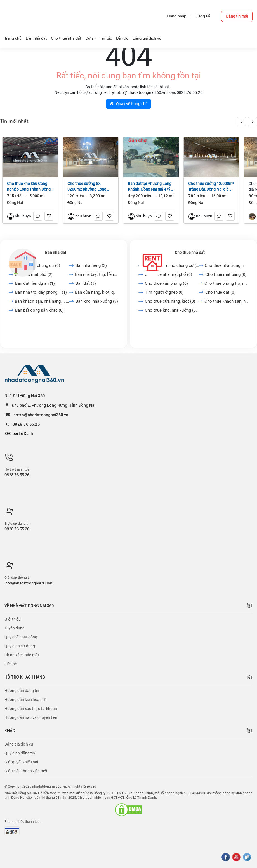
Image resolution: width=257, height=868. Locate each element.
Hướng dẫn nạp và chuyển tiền (31, 717)
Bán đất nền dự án (35, 283)
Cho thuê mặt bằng (226, 274)
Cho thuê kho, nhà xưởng (172, 310)
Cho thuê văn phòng (166, 283)
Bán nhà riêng (91, 265)
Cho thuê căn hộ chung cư (172, 265)
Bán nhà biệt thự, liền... (97, 274)
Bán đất (86, 283)
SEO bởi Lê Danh (19, 434)
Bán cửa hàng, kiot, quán (97, 292)
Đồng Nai (15, 203)
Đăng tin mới (237, 16)
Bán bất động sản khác (39, 310)
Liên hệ (11, 664)
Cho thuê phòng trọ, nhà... (226, 283)
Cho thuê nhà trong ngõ (227, 265)
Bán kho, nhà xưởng (97, 301)
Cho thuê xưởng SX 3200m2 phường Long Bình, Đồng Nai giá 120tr (88, 187)
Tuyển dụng (15, 628)
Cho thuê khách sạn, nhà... (226, 301)
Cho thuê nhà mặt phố (168, 274)
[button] (253, 122)
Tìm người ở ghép (164, 292)
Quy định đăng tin (20, 753)
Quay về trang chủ (129, 104)
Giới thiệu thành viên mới (26, 771)
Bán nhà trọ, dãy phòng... (41, 292)
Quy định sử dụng (20, 646)
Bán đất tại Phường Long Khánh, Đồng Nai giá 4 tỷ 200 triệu (150, 187)
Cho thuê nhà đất (190, 253)
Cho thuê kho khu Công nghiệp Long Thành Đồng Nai (29, 187)
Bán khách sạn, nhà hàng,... (42, 301)
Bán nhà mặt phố (34, 274)
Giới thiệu (13, 619)
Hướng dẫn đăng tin (22, 691)
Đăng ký (203, 16)
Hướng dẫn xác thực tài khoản (31, 709)
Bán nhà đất (56, 253)
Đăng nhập (177, 16)
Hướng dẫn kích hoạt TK (25, 700)
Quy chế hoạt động (21, 637)
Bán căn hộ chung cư (38, 265)
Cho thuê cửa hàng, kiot (170, 301)
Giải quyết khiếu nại (21, 762)
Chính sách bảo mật (22, 655)
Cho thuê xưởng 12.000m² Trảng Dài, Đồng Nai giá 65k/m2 (211, 187)
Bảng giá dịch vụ (19, 744)
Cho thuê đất (220, 292)
